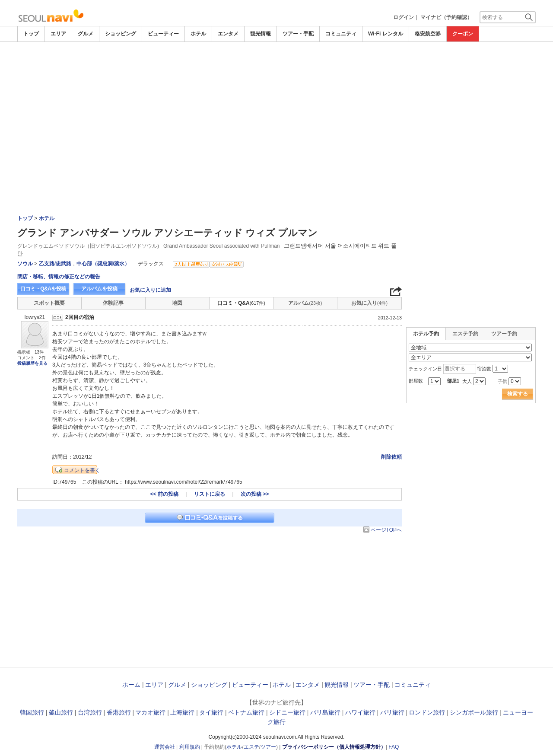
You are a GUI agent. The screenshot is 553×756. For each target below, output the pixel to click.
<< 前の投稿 (164, 494)
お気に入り (369, 303)
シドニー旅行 (287, 712)
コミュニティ (341, 34)
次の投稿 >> (255, 494)
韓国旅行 (32, 712)
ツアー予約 (504, 334)
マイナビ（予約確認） (446, 17)
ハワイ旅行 (360, 712)
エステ (251, 747)
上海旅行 (182, 712)
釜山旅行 (61, 712)
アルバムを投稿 (99, 289)
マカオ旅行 (150, 712)
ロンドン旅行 (427, 712)
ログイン (404, 17)
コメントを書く (82, 470)
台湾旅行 (90, 712)
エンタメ (228, 34)
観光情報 (261, 34)
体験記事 (113, 303)
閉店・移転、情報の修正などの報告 (59, 277)
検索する (518, 394)
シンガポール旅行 (474, 712)
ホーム (131, 685)
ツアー (268, 747)
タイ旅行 (211, 712)
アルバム (305, 303)
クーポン (463, 34)
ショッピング (121, 34)
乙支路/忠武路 (55, 264)
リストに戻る (210, 494)
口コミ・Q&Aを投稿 (43, 289)
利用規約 (190, 747)
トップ (31, 34)
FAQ (394, 747)
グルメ (86, 34)
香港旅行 (119, 712)
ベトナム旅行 (246, 712)
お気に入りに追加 (150, 290)
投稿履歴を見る (32, 363)
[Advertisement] (276, 66)
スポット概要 (49, 303)
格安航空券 (428, 34)
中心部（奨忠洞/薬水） (103, 264)
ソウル (25, 264)
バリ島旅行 (325, 712)
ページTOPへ (386, 530)
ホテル (198, 34)
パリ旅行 (392, 712)
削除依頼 (391, 457)
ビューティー (163, 34)
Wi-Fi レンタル (386, 34)
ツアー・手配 (298, 34)
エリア (58, 34)
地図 (177, 303)
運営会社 (165, 747)
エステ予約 (465, 334)
